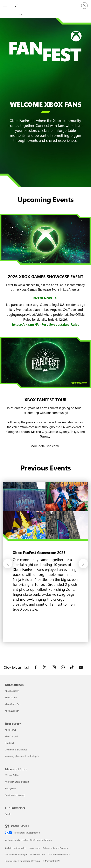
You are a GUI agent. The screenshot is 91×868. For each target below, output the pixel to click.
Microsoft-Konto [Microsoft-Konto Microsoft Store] (13, 775)
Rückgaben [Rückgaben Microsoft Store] (10, 788)
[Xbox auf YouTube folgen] (81, 667)
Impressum (34, 848)
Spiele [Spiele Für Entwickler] (8, 814)
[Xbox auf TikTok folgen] (72, 667)
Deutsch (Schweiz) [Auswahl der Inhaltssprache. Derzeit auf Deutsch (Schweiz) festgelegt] (20, 826)
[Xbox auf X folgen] (45, 667)
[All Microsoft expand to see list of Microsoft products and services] (5, 6)
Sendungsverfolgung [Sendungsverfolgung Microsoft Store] (15, 795)
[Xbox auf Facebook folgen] (36, 667)
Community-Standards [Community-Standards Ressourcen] (16, 750)
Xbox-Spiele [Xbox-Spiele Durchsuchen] (11, 697)
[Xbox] (11, 15)
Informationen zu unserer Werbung (22, 861)
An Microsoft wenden (16, 848)
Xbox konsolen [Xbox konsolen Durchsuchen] (12, 691)
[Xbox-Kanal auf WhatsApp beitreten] (63, 667)
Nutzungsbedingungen (16, 854)
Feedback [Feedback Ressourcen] (10, 743)
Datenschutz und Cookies (55, 848)
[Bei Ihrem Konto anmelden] (84, 6)
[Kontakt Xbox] (27, 667)
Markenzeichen (38, 854)
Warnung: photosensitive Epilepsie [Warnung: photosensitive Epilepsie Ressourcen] (22, 756)
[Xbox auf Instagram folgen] (54, 667)
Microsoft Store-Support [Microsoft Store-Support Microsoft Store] (17, 782)
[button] (8, 564)
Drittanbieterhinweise (59, 854)
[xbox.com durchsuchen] (16, 5)
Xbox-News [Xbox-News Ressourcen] (10, 730)
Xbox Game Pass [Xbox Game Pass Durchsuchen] (13, 704)
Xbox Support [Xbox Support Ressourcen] (12, 736)
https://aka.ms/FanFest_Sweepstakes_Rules (45, 324)
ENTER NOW (43, 298)
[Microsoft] (45, 3)
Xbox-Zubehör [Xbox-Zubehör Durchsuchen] (12, 711)
